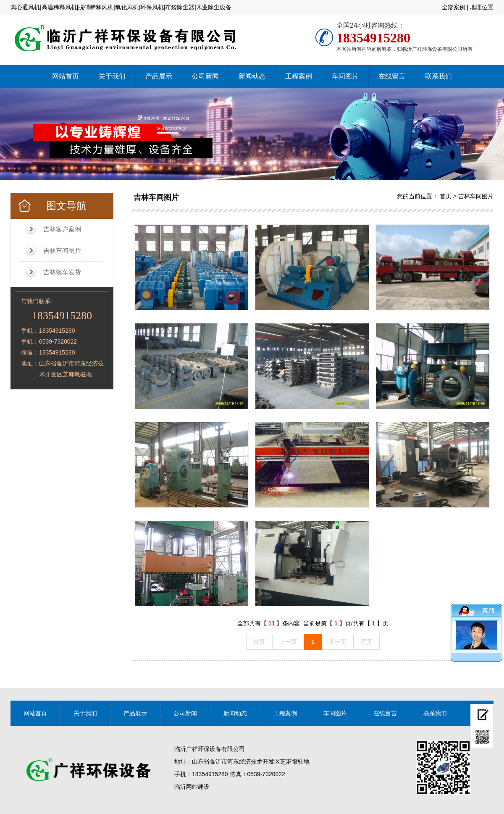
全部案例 (454, 7)
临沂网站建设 (192, 787)
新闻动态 (252, 76)
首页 (446, 196)
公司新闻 (205, 76)
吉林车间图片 (62, 251)
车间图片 (345, 76)
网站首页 (66, 76)
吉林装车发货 (62, 272)
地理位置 (482, 7)
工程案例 (299, 76)
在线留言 (392, 76)
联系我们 (438, 76)
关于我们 (112, 76)
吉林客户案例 (62, 229)
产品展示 (159, 76)
